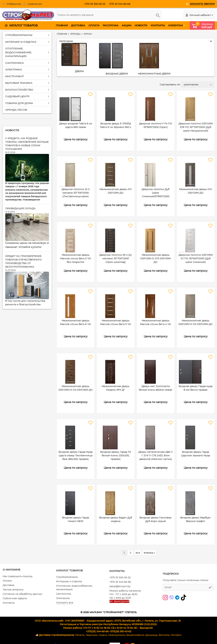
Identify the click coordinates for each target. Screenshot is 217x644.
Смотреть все (65, 603)
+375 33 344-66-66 (121, 4)
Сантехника (64, 594)
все (138, 553)
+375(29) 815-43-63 (120, 631)
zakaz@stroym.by (120, 586)
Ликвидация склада (20, 208)
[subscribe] (188, 587)
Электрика (63, 598)
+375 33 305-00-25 (96, 4)
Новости (12, 130)
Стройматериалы (67, 577)
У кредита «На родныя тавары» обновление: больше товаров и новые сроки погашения (27, 144)
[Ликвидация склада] (27, 227)
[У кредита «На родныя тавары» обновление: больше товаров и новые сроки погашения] (27, 168)
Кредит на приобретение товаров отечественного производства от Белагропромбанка (23, 261)
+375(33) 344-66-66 (97, 631)
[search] (108, 15)
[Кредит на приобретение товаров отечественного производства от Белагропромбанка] (27, 285)
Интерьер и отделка (69, 581)
